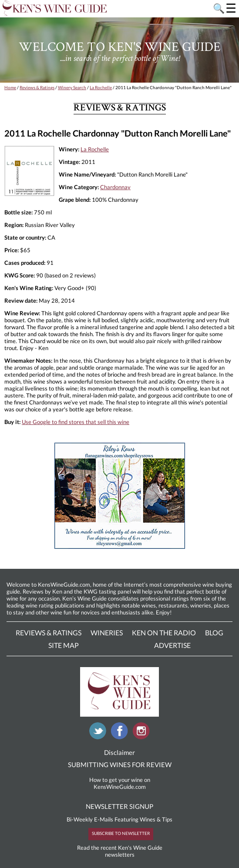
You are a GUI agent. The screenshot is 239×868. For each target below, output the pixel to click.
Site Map (64, 645)
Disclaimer (119, 752)
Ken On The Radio (164, 633)
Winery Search (72, 87)
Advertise (172, 645)
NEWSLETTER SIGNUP (119, 806)
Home (10, 87)
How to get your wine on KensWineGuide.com (120, 783)
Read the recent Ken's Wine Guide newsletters (120, 851)
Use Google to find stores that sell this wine (76, 422)
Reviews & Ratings (37, 87)
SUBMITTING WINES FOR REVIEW (120, 765)
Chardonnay (115, 187)
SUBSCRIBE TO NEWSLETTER (121, 833)
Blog (214, 633)
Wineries (107, 633)
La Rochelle (101, 87)
